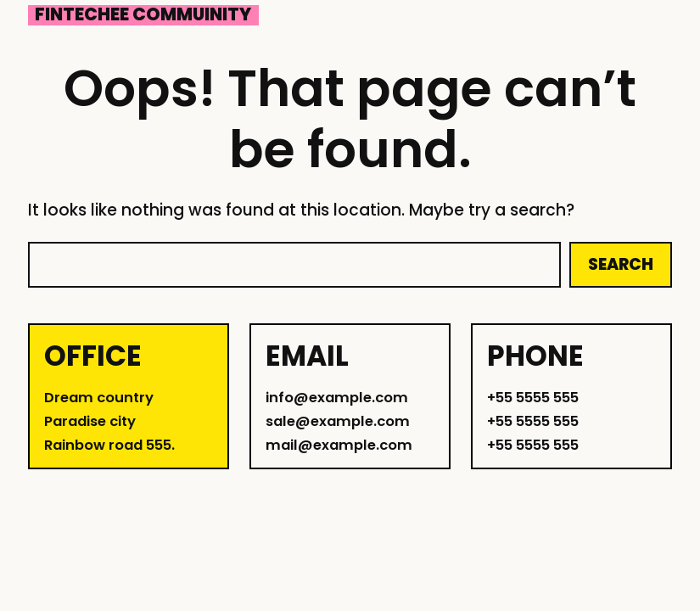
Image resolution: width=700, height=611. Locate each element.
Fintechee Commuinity (143, 15)
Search (621, 264)
